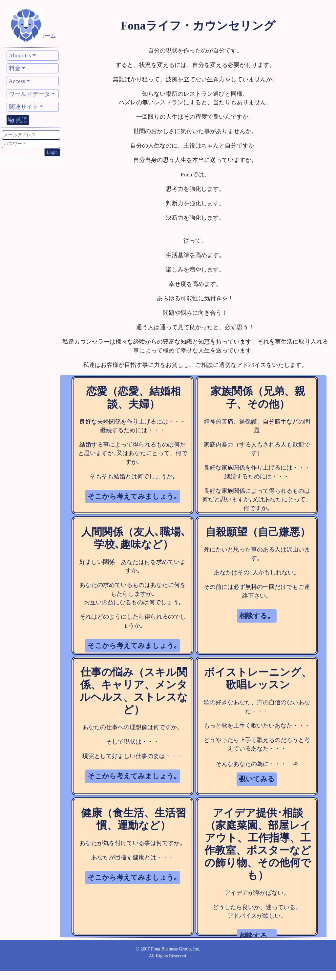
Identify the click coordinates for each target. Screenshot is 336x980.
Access (17, 81)
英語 (18, 120)
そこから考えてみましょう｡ (133, 496)
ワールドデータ (30, 94)
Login (52, 152)
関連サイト (24, 107)
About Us (20, 55)
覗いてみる (257, 779)
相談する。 (257, 616)
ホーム (47, 36)
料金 (15, 68)
